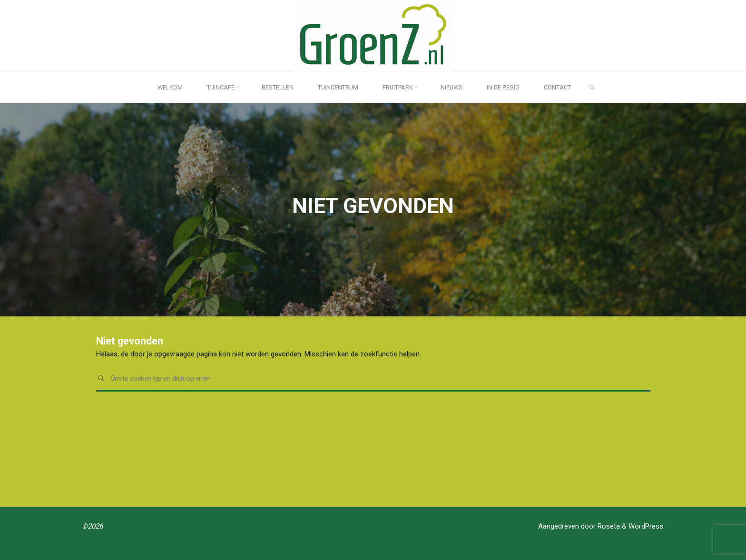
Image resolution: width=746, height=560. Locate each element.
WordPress (646, 526)
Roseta (608, 526)
